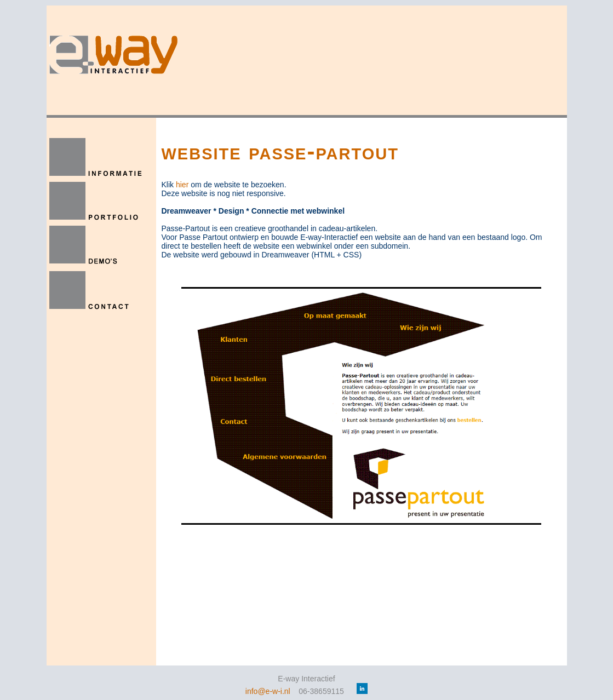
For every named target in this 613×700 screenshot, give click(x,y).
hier (182, 185)
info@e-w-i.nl (268, 691)
